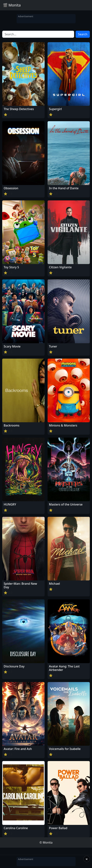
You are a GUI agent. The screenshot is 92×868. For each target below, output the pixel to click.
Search (83, 34)
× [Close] (87, 859)
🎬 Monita (12, 5)
